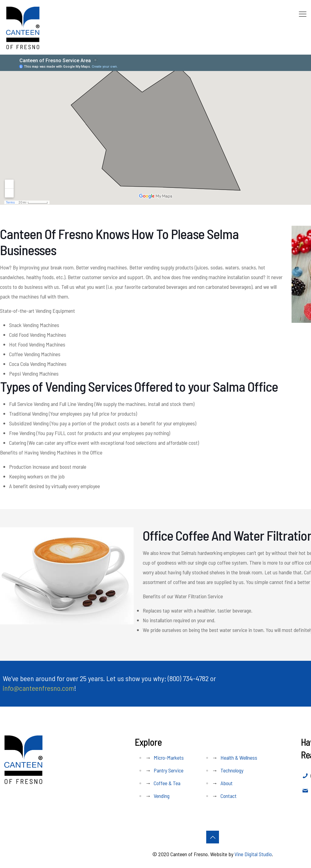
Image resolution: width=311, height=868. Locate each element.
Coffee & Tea (167, 783)
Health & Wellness (239, 758)
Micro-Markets (169, 758)
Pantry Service (169, 770)
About (227, 783)
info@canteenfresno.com (38, 688)
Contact (229, 796)
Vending (162, 796)
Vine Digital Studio (253, 854)
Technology (232, 770)
